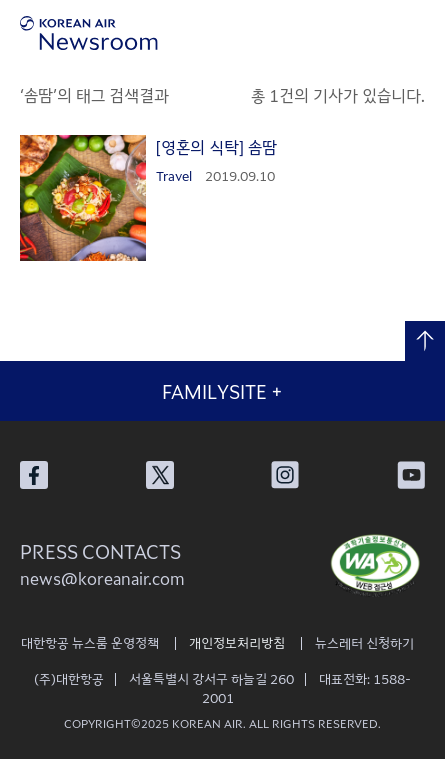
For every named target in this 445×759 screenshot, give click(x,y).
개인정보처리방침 (237, 642)
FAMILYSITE (222, 391)
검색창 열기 (362, 32)
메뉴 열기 (417, 32)
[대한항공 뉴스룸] (89, 33)
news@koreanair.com (102, 578)
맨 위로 (425, 341)
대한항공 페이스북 (34, 475)
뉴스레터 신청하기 (364, 642)
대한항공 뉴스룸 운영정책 (90, 642)
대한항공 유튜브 (411, 475)
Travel (174, 175)
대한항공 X (160, 475)
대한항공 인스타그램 (285, 475)
